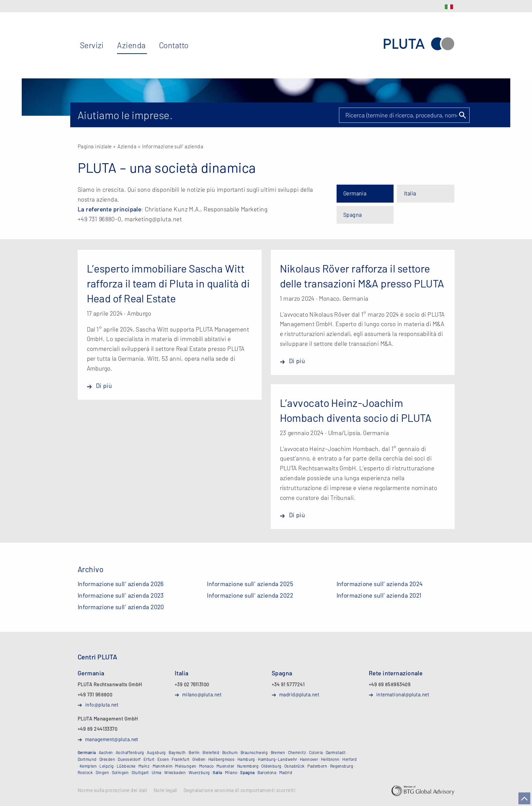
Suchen (462, 115)
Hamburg (246, 759)
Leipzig (107, 766)
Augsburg (156, 752)
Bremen (278, 752)
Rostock (85, 772)
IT (449, 7)
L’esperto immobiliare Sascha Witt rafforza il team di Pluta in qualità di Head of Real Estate (168, 283)
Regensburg (342, 766)
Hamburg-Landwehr (277, 759)
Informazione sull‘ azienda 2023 (121, 595)
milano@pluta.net (202, 694)
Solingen (120, 772)
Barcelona (267, 772)
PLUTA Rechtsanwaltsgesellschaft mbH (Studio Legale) (419, 44)
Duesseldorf (129, 759)
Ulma (157, 772)
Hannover (309, 759)
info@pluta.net (102, 705)
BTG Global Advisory (423, 791)
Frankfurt (180, 759)
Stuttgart (140, 772)
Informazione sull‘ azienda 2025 (250, 584)
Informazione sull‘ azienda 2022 (250, 595)
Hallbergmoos (221, 759)
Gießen (199, 759)
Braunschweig (254, 752)
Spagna (353, 215)
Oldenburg (271, 766)
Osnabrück (294, 766)
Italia (410, 193)
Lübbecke (126, 766)
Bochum (230, 752)
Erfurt (149, 759)
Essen (163, 759)
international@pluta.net (403, 694)
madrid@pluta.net (299, 694)
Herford (349, 759)
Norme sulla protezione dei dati (113, 790)
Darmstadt (336, 752)
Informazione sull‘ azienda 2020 (121, 607)
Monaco (206, 766)
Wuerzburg (199, 772)
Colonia (316, 752)
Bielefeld (211, 752)
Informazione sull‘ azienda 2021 (379, 595)
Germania (355, 193)
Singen (102, 772)
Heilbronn (330, 759)
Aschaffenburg (130, 752)
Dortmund (87, 759)
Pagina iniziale (95, 146)
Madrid (286, 772)
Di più (104, 386)
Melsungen (186, 766)
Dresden (107, 759)
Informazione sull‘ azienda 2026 (121, 584)
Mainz (144, 766)
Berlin (194, 752)
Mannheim (163, 766)
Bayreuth (177, 752)
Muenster (225, 766)
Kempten (88, 766)
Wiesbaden (175, 772)
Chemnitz (297, 752)
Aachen (106, 752)
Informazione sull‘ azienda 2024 (380, 584)
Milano (231, 772)
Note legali (166, 790)
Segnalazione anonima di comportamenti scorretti (240, 790)
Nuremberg (248, 766)
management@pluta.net (112, 739)
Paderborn (317, 766)
